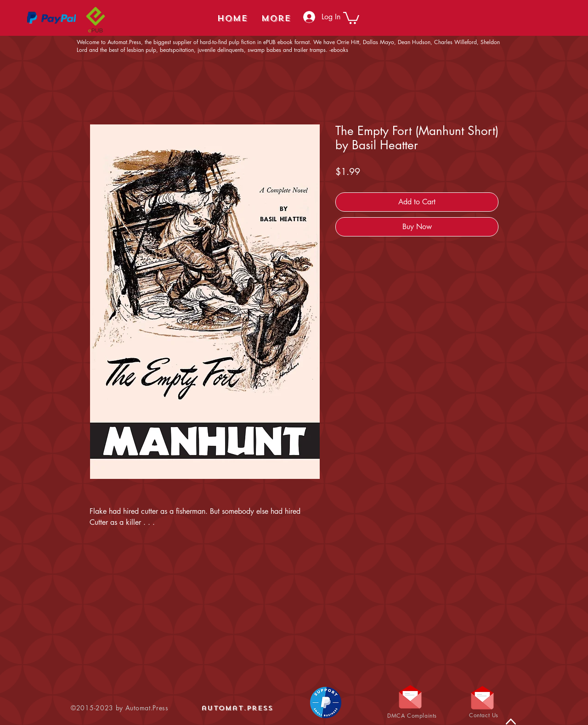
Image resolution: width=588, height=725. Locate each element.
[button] (351, 17)
